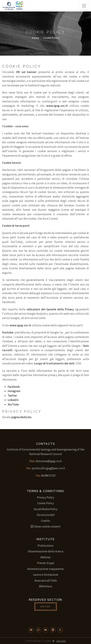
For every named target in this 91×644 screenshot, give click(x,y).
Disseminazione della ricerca (45, 551)
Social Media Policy (45, 509)
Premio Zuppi (46, 563)
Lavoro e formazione (46, 575)
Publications (46, 546)
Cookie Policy (45, 503)
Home (36, 38)
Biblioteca (45, 586)
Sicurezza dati (46, 515)
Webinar (46, 557)
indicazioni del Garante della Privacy (50, 309)
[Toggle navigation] (84, 6)
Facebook (14, 387)
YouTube (13, 404)
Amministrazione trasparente (45, 569)
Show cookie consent (45, 526)
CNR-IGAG (61, 641)
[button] (31, 630)
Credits (45, 521)
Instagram (14, 391)
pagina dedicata (21, 417)
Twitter (12, 396)
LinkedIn (13, 400)
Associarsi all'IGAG (46, 581)
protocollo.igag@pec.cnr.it (48, 468)
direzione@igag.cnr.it (49, 461)
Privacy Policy (46, 497)
